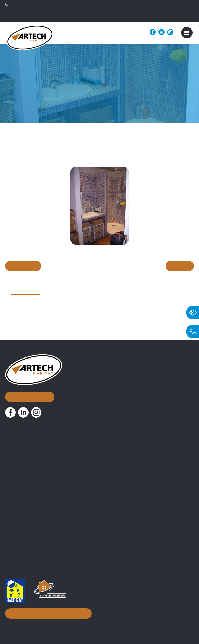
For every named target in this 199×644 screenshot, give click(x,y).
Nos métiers (21, 475)
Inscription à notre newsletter (47, 612)
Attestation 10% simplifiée (30, 531)
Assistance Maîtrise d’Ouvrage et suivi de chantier (54, 493)
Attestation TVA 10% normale (34, 523)
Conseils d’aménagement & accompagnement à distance (61, 502)
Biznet (85, 625)
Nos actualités (24, 463)
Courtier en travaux (24, 485)
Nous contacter (29, 381)
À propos (17, 437)
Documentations (27, 514)
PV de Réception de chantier (33, 540)
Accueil (14, 425)
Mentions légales (111, 625)
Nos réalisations (26, 450)
